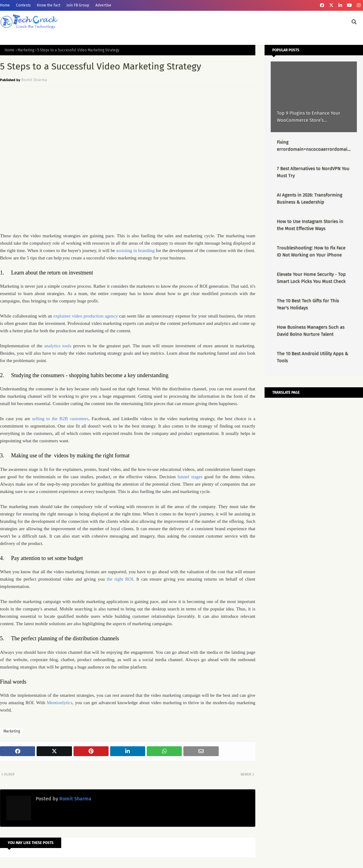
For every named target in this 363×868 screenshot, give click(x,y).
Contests (23, 5)
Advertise (103, 5)
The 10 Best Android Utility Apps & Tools (313, 357)
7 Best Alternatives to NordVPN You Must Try (313, 172)
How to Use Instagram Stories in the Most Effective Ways (310, 225)
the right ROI (120, 579)
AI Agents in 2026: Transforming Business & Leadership (310, 198)
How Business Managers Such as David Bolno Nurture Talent (311, 331)
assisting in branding (136, 251)
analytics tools (58, 346)
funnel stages (190, 477)
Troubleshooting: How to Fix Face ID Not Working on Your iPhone (311, 251)
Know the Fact (49, 5)
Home (5, 5)
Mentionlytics (60, 703)
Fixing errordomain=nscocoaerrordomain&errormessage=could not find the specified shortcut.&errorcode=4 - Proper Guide (313, 146)
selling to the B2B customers (60, 419)
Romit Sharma (34, 80)
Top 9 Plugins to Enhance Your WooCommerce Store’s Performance (309, 117)
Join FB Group (78, 5)
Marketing (26, 50)
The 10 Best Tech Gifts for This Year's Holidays (308, 304)
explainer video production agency (86, 316)
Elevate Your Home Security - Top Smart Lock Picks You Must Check (311, 278)
